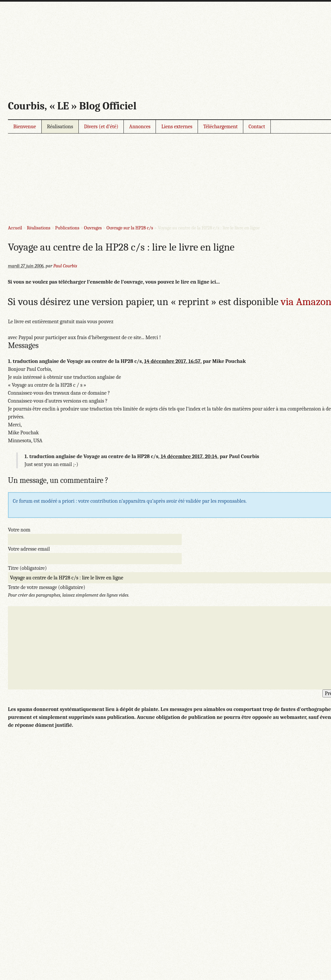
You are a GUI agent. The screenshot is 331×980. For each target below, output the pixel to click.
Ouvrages (93, 228)
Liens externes (177, 127)
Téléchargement (220, 127)
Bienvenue (25, 127)
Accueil (15, 228)
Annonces (140, 127)
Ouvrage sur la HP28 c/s (130, 228)
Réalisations (60, 127)
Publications (67, 228)
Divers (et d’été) (101, 127)
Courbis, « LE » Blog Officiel (72, 106)
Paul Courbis (65, 266)
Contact (257, 127)
